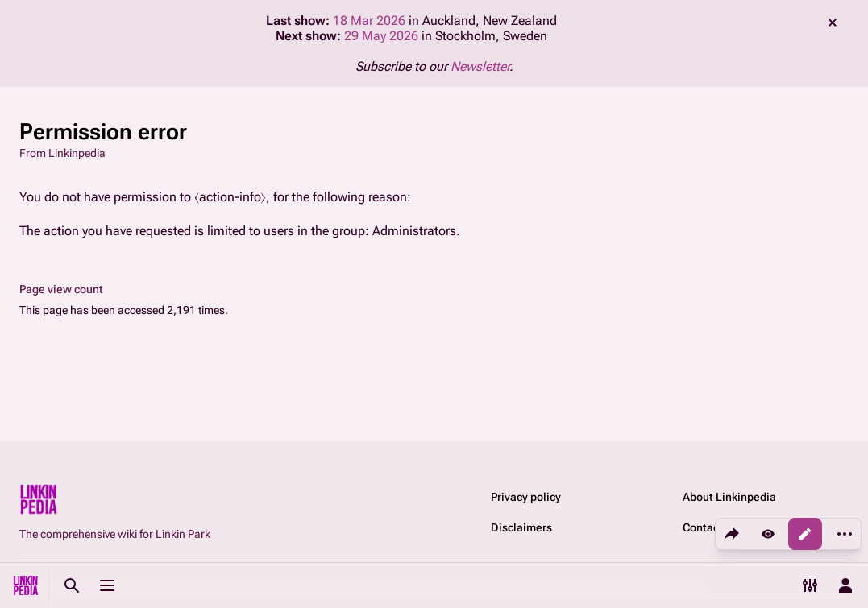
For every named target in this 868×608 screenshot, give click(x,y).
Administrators (414, 231)
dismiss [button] (833, 23)
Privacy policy (526, 497)
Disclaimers (521, 527)
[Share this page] (732, 534)
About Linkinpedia (729, 497)
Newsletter (480, 66)
